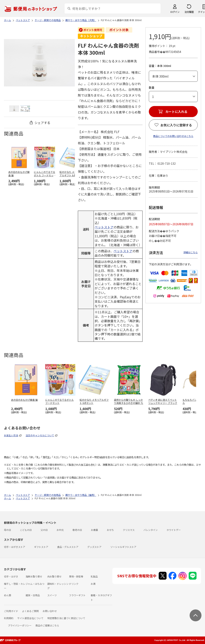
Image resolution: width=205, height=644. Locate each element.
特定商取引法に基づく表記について (66, 618)
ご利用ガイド (11, 611)
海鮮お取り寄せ (34, 576)
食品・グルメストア (68, 547)
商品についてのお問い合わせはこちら (173, 136)
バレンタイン (151, 530)
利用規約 (9, 618)
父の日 (44, 530)
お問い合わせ (50, 611)
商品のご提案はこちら (47, 625)
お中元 (60, 530)
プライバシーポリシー (20, 625)
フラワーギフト (77, 595)
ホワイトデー (174, 530)
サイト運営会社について (30, 618)
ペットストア (104, 227)
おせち (110, 530)
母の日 (7, 530)
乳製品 (94, 576)
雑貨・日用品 (33, 595)
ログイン (175, 12)
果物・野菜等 (76, 576)
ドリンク (74, 584)
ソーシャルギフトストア (123, 547)
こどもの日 (26, 530)
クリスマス (129, 530)
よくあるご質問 (30, 611)
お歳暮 (94, 530)
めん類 (7, 595)
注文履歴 (189, 12)
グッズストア (94, 547)
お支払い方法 (11, 435)
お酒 (93, 584)
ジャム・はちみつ (35, 584)
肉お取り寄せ (54, 576)
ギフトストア (41, 547)
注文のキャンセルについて (40, 435)
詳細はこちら (191, 252)
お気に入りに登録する (176, 125)
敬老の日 (77, 530)
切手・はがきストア (15, 547)
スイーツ (52, 595)
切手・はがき (11, 576)
